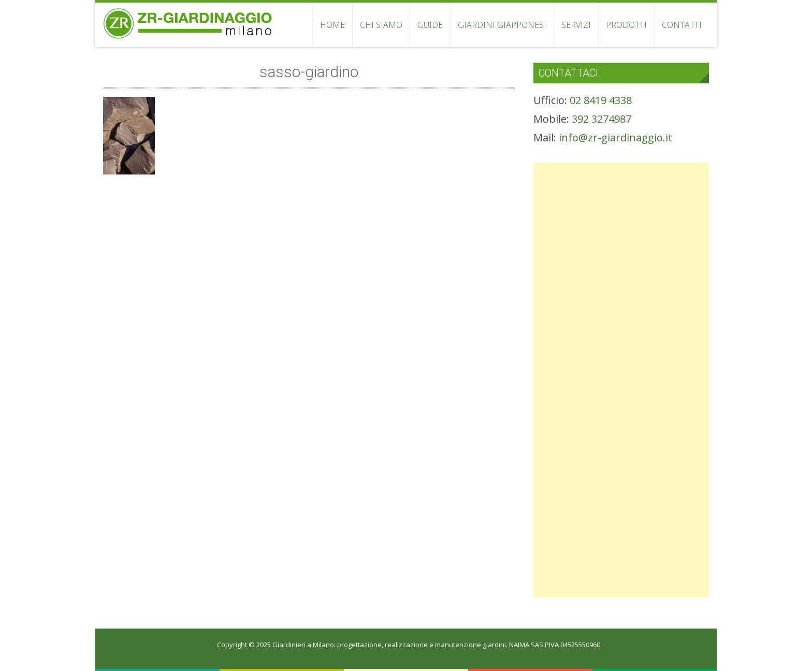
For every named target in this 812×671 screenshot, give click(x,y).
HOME (332, 25)
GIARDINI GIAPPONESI (502, 25)
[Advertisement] (621, 235)
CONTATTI (682, 25)
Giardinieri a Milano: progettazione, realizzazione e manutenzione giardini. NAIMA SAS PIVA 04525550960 (436, 645)
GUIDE (430, 25)
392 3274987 (601, 119)
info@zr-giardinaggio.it (615, 137)
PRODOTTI (626, 25)
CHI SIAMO (381, 25)
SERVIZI (576, 25)
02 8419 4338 (601, 100)
